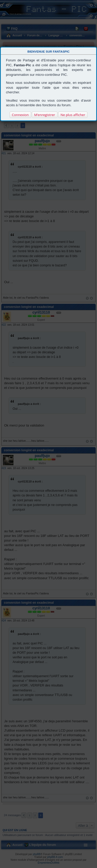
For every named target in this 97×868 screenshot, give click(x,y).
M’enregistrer (45, 115)
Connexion (20, 115)
